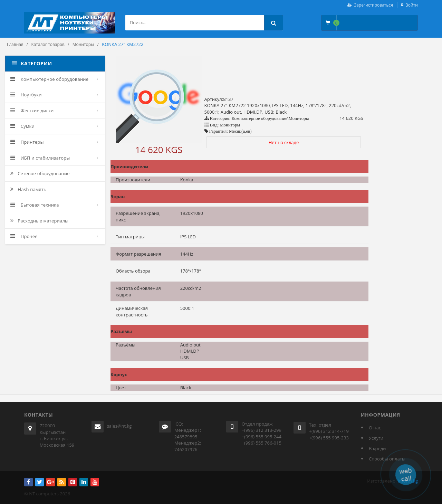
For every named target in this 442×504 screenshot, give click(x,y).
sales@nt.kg (119, 426)
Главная (15, 44)
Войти (412, 5)
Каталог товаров (48, 44)
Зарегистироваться (373, 5)
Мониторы (83, 44)
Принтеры (27, 142)
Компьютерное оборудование (49, 79)
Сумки (22, 126)
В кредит (378, 448)
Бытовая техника (35, 205)
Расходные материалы (39, 221)
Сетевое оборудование (40, 173)
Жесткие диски (32, 111)
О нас (375, 428)
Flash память (28, 189)
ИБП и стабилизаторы (40, 158)
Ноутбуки (26, 95)
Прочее (24, 236)
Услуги (376, 438)
